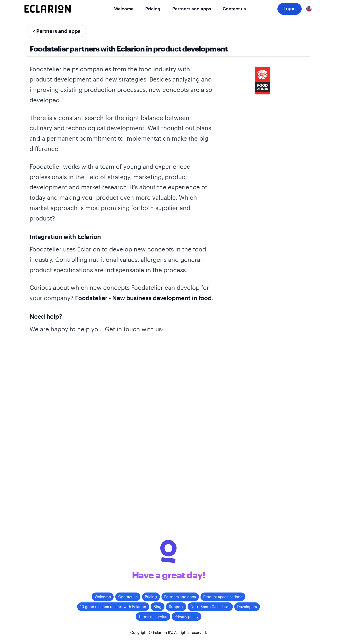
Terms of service (153, 616)
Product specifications (223, 597)
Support (176, 606)
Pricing (153, 9)
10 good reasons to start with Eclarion (113, 606)
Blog (158, 606)
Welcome (124, 9)
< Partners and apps (56, 31)
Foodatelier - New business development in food (143, 298)
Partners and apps (192, 9)
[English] (309, 9)
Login (290, 9)
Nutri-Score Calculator (210, 606)
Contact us (234, 9)
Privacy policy (187, 616)
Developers (247, 606)
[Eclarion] (48, 9)
